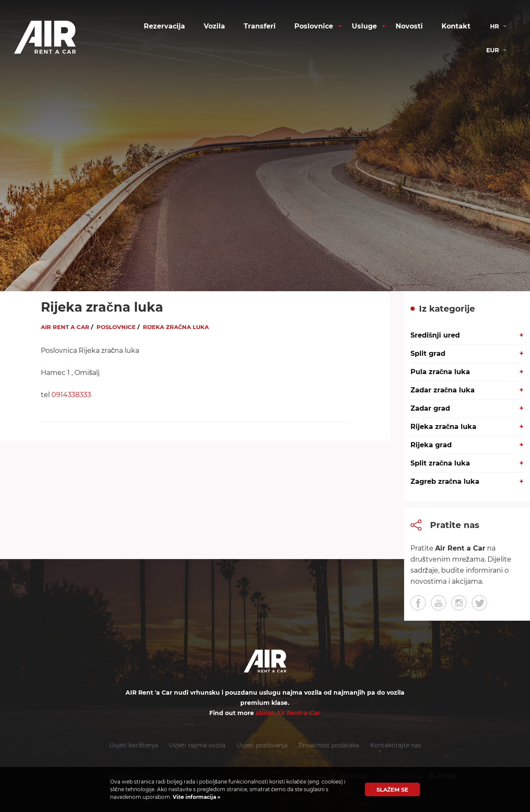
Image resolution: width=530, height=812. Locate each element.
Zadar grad (430, 408)
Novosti (409, 26)
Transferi (260, 26)
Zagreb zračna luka (445, 481)
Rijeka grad (431, 445)
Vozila (214, 26)
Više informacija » (196, 797)
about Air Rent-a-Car (288, 713)
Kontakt (456, 26)
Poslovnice (314, 26)
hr (494, 26)
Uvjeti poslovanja (262, 745)
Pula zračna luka (440, 372)
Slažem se (393, 789)
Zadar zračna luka (443, 390)
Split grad (428, 353)
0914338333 (71, 395)
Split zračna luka (440, 463)
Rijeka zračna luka (444, 427)
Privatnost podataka (329, 745)
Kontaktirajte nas (396, 745)
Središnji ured (435, 335)
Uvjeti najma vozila (197, 745)
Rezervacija (164, 26)
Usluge (364, 26)
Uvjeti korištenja (134, 745)
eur (493, 50)
